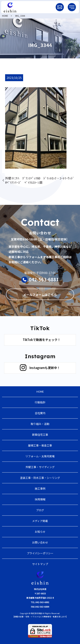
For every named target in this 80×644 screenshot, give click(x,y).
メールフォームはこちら (40, 295)
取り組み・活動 (40, 424)
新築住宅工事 (40, 435)
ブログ (40, 510)
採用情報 (40, 499)
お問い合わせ (40, 542)
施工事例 (40, 488)
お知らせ (40, 532)
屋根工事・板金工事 (40, 445)
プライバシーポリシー (40, 553)
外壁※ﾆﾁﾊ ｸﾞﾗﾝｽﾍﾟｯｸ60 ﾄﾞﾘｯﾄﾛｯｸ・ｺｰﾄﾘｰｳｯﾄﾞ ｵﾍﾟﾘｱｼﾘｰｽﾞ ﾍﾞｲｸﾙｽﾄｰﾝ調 (41, 180)
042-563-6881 (44, 279)
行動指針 (40, 402)
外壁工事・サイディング (40, 467)
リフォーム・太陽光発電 (40, 456)
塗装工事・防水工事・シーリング (40, 478)
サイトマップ (40, 564)
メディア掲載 (40, 521)
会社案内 (40, 413)
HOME (5, 16)
